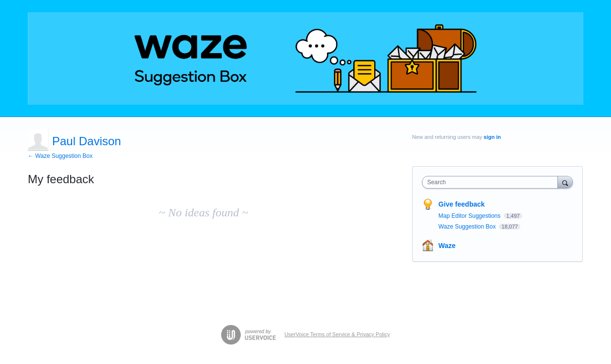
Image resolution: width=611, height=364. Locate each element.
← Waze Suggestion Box (60, 156)
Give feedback (462, 204)
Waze (447, 246)
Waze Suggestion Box (468, 227)
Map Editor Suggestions (470, 216)
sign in (492, 137)
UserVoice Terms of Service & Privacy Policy (337, 334)
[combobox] (492, 182)
